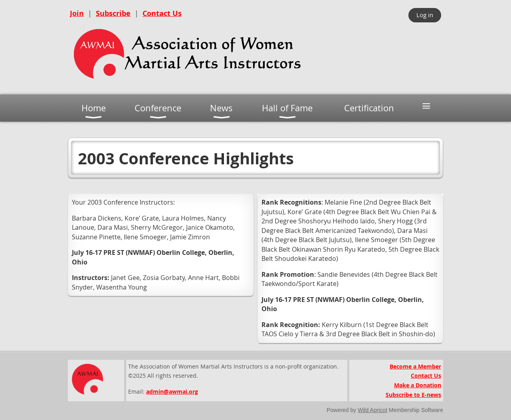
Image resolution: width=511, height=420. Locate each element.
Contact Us (162, 13)
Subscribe (113, 13)
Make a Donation (418, 385)
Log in (425, 15)
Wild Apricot (372, 410)
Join (77, 13)
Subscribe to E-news (413, 395)
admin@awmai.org (172, 391)
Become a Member (415, 366)
